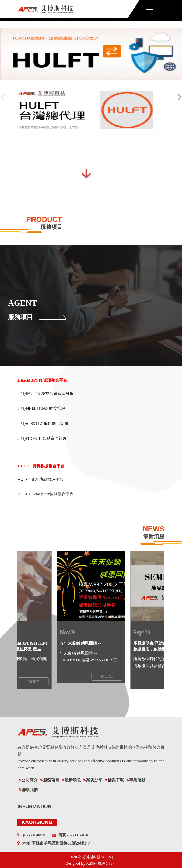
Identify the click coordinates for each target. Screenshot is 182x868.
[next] (161, 620)
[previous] (21, 620)
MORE (107, 676)
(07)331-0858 (34, 835)
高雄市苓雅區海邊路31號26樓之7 (61, 843)
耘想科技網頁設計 (101, 863)
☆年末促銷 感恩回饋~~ (80, 643)
